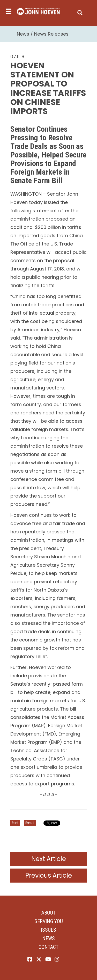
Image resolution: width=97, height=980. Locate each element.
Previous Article (49, 875)
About (48, 913)
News (23, 34)
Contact (48, 947)
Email (30, 823)
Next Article (49, 859)
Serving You (49, 921)
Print (15, 823)
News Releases (51, 34)
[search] (80, 12)
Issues (48, 930)
